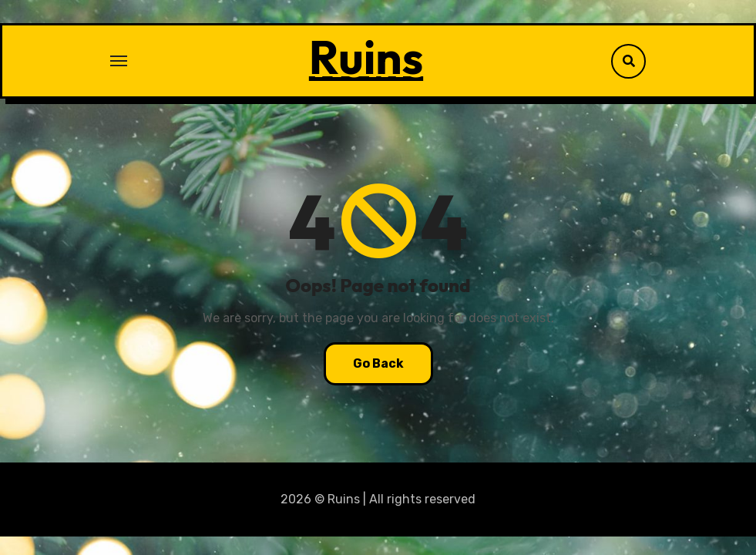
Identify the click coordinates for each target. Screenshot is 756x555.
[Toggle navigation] (119, 61)
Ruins (366, 57)
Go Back (378, 363)
